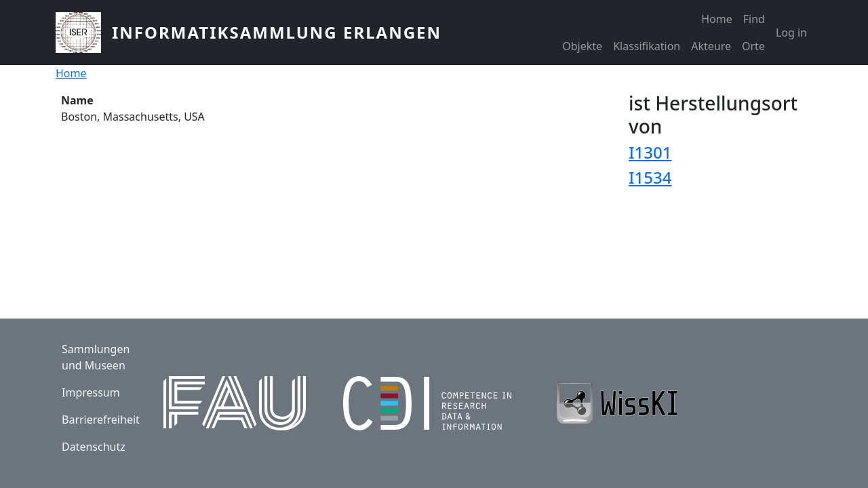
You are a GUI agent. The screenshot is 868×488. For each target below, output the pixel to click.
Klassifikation (647, 46)
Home (717, 19)
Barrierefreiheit (101, 420)
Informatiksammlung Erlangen (277, 32)
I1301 (650, 152)
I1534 (650, 177)
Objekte (582, 46)
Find (754, 19)
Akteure (711, 46)
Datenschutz (94, 447)
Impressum (91, 392)
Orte (753, 46)
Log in (791, 33)
